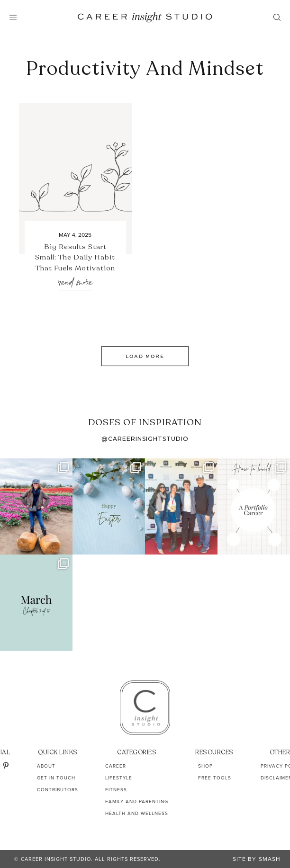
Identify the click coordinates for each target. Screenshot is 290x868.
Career (116, 766)
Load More (145, 356)
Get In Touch (56, 778)
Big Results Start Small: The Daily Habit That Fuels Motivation (75, 257)
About (46, 766)
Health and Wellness (137, 813)
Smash (270, 859)
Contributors (58, 790)
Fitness (116, 790)
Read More (75, 283)
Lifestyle (119, 778)
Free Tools (215, 778)
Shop (205, 766)
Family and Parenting (137, 801)
